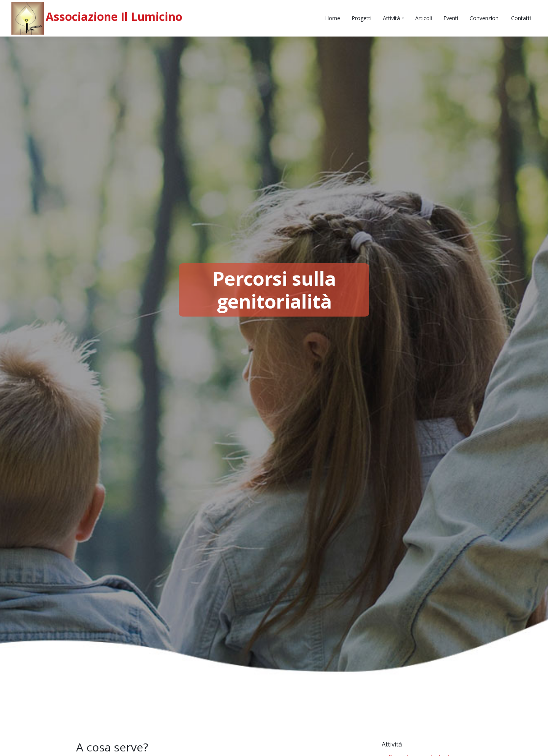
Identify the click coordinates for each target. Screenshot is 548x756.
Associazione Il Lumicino (114, 17)
